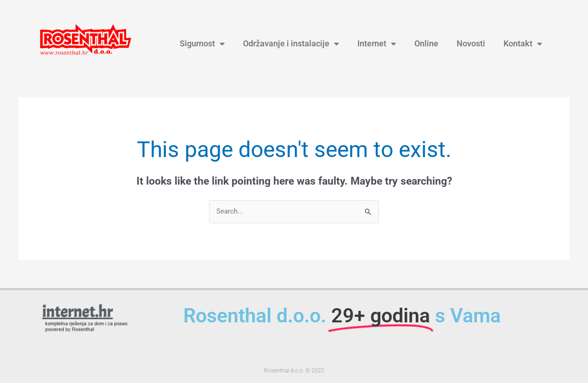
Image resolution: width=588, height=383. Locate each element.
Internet (377, 44)
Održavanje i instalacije (291, 44)
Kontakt (523, 44)
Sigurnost (202, 44)
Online (426, 44)
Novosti (471, 44)
